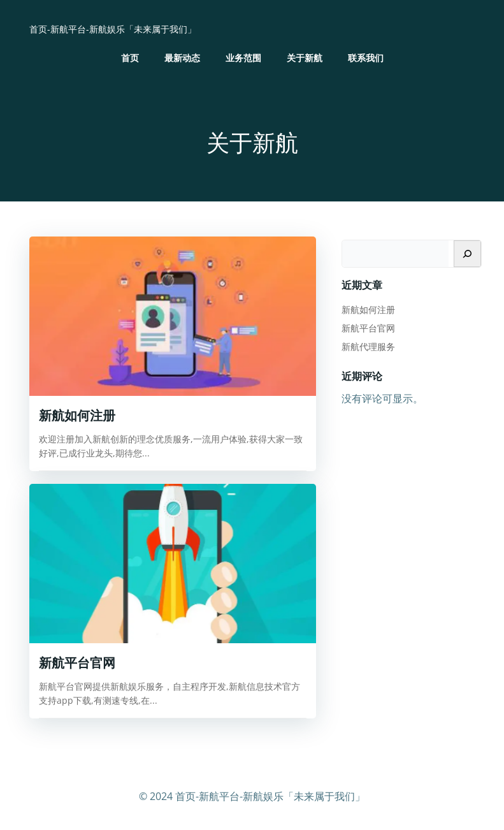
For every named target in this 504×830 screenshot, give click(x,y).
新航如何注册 (368, 309)
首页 (130, 58)
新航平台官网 (368, 328)
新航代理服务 (368, 346)
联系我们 (366, 58)
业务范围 (243, 58)
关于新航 (305, 58)
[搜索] (467, 254)
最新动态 (182, 58)
